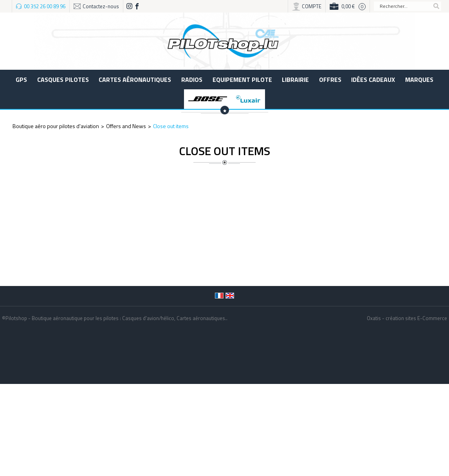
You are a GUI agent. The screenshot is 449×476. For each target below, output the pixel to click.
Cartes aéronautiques (135, 80)
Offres (330, 80)
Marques (419, 80)
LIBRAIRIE (295, 80)
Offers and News (126, 126)
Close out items (171, 126)
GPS (21, 80)
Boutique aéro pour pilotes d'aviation (56, 126)
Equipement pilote (242, 80)
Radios (192, 80)
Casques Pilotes (63, 80)
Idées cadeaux (373, 80)
